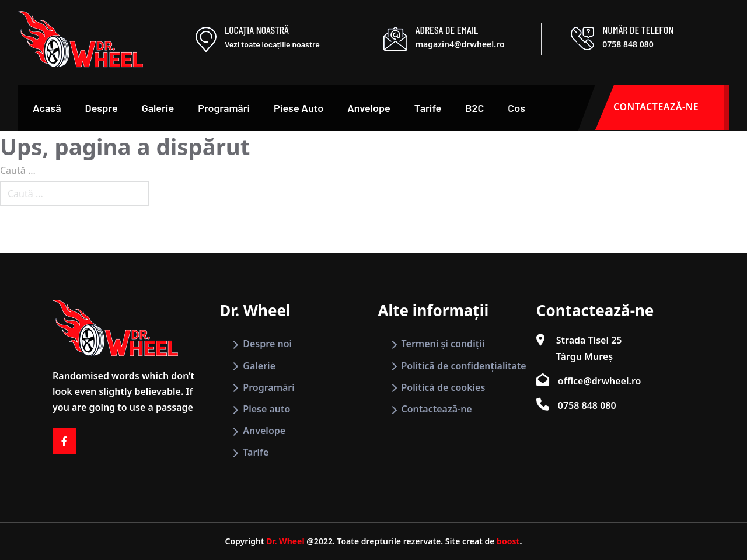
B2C (474, 108)
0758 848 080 (628, 44)
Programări (224, 108)
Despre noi (267, 344)
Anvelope (369, 108)
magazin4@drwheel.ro (460, 44)
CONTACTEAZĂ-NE (671, 107)
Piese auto (266, 409)
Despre (102, 108)
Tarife (428, 108)
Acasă (47, 108)
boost (508, 541)
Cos (516, 108)
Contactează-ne (437, 409)
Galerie (158, 108)
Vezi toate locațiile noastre (272, 44)
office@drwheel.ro (600, 381)
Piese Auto (299, 108)
